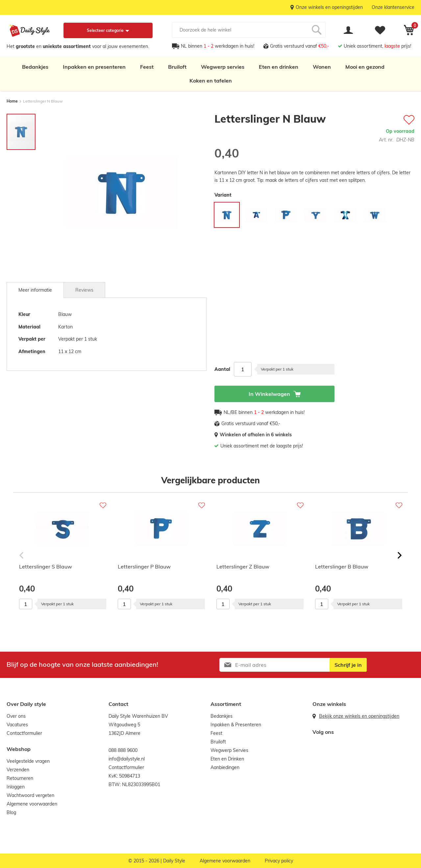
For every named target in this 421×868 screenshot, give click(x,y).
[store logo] (30, 31)
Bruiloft (177, 67)
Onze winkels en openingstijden (329, 7)
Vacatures (17, 725)
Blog (11, 812)
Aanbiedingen (225, 767)
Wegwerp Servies (229, 750)
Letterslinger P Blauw (144, 567)
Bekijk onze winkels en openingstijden (359, 716)
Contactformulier (24, 733)
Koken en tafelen (211, 81)
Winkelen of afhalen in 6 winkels (256, 435)
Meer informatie (35, 290)
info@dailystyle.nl (127, 759)
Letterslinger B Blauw (342, 567)
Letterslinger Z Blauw (243, 567)
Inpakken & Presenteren (236, 725)
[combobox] (249, 30)
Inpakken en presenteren (94, 67)
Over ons (16, 716)
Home (12, 101)
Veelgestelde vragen (28, 761)
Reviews (84, 290)
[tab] (35, 290)
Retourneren (20, 778)
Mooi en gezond (365, 67)
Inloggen (16, 787)
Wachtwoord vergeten (30, 795)
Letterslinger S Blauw (46, 567)
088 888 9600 (123, 750)
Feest (147, 67)
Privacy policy (279, 861)
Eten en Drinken (227, 759)
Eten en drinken (279, 67)
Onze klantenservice (393, 7)
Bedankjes (35, 67)
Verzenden (18, 770)
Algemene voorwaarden (32, 804)
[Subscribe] (348, 665)
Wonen (322, 67)
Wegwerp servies (223, 67)
